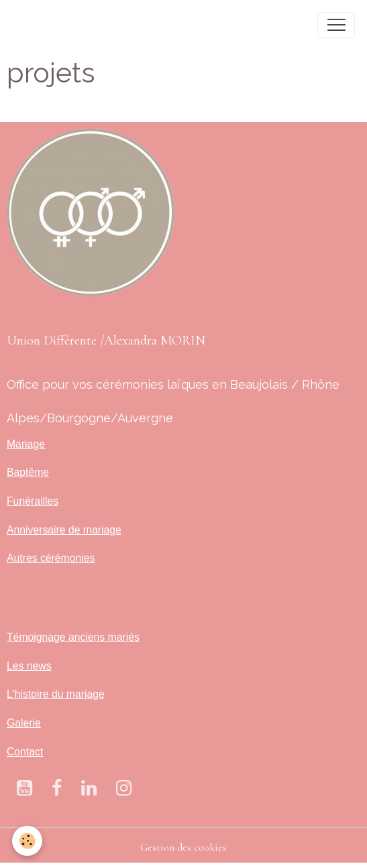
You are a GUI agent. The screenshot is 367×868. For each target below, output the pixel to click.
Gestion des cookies (183, 847)
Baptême (28, 472)
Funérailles (33, 501)
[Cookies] (27, 841)
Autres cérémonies (51, 558)
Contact (25, 752)
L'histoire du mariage (56, 694)
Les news (29, 666)
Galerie (24, 723)
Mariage (26, 444)
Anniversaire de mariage (64, 530)
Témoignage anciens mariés (73, 637)
